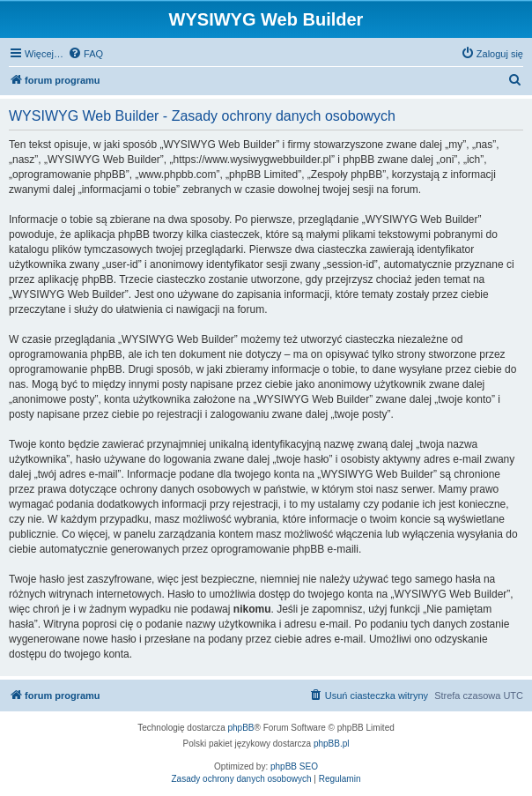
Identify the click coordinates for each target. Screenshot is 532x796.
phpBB (241, 728)
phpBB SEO (294, 766)
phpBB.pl (332, 744)
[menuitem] (85, 54)
